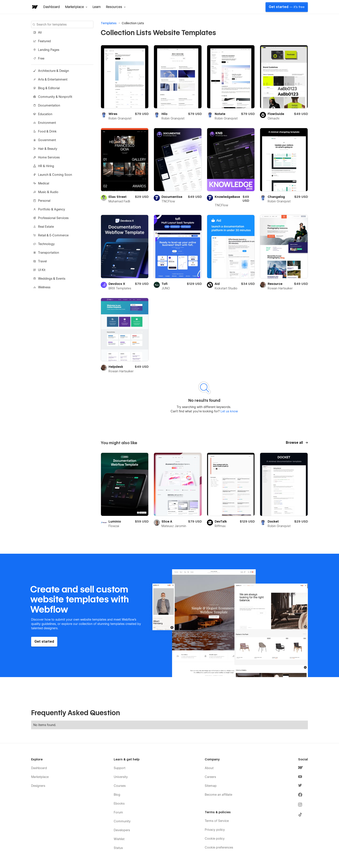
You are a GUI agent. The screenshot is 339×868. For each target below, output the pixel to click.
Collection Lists (133, 23)
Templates (109, 23)
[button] (76, 7)
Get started (287, 7)
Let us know (229, 411)
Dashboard (52, 7)
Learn (97, 7)
